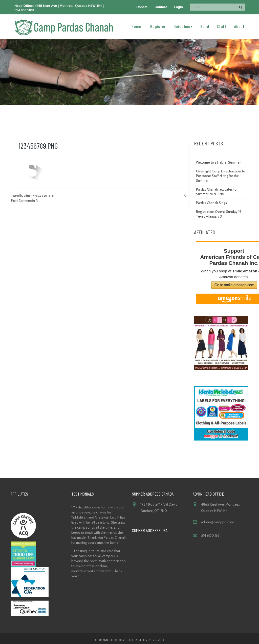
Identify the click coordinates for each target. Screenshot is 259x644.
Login (178, 7)
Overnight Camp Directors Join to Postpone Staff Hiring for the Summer (221, 176)
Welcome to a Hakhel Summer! (219, 162)
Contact (161, 7)
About (239, 26)
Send (205, 26)
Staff (222, 26)
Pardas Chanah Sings (211, 203)
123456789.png (38, 146)
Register (158, 26)
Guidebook (183, 26)
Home (136, 26)
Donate (142, 7)
